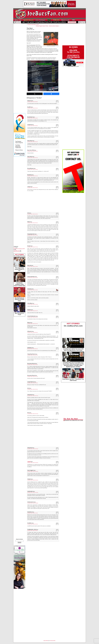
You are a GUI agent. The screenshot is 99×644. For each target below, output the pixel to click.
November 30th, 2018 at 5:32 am (33, 108)
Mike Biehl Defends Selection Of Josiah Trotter (19, 294)
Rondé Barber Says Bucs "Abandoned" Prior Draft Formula (73, 375)
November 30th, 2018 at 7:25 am (33, 290)
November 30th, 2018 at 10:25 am (33, 463)
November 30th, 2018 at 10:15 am (33, 449)
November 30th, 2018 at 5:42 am (33, 142)
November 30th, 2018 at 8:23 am (33, 317)
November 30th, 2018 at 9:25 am (33, 383)
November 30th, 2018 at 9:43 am (33, 389)
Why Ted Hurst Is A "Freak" (19, 309)
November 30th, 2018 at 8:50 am (33, 332)
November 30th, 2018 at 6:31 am (33, 176)
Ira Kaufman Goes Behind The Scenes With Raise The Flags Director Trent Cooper (73, 344)
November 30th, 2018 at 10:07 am (33, 396)
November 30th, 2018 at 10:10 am (33, 414)
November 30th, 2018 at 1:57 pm (33, 513)
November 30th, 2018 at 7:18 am (33, 266)
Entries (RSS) (46, 641)
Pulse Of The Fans (17, 252)
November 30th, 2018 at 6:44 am (33, 214)
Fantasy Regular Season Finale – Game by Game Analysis (47, 26)
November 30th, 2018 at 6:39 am (33, 188)
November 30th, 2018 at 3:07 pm (33, 524)
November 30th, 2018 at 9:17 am (33, 376)
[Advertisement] (19, 46)
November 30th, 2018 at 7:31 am (33, 304)
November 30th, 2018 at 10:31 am (33, 471)
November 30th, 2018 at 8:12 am (33, 311)
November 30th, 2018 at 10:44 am (33, 480)
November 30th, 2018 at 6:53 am (33, 223)
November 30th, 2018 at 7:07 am (33, 247)
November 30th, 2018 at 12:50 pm (33, 503)
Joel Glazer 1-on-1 (17, 251)
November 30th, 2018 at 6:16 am (33, 169)
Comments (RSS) (52, 641)
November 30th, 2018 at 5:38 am (33, 126)
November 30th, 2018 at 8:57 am (33, 355)
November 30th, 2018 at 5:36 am (33, 118)
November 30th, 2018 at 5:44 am (33, 151)
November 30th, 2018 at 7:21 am (33, 278)
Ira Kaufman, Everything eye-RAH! (19, 249)
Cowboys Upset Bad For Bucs (33, 25)
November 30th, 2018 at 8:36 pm (33, 530)
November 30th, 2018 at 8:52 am (33, 349)
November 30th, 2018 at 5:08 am (33, 102)
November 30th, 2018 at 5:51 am (33, 158)
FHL (14, 248)
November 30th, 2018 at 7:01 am (33, 235)
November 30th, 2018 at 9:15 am (33, 365)
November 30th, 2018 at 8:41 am (33, 324)
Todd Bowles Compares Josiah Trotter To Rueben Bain (19, 279)
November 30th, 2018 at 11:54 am (33, 492)
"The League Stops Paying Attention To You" (19, 264)
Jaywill (29, 462)
